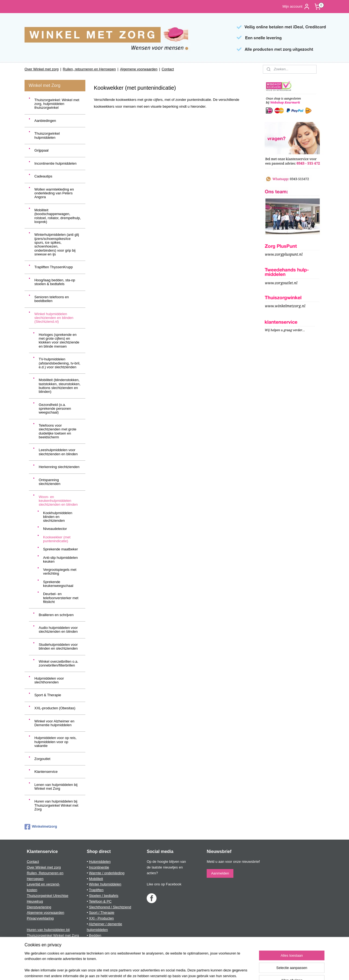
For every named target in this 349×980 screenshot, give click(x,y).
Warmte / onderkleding (107, 873)
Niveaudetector (55, 529)
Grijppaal (41, 150)
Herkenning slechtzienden (59, 467)
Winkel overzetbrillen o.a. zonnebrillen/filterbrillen (58, 663)
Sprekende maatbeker (61, 549)
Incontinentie (99, 867)
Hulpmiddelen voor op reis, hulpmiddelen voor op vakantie (55, 742)
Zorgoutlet (42, 759)
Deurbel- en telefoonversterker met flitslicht (61, 598)
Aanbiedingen (45, 121)
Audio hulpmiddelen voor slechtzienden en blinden (58, 630)
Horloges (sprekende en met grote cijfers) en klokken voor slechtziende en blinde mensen (59, 340)
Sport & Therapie (48, 695)
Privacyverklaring (40, 918)
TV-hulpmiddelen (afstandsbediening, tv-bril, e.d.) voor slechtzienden (59, 363)
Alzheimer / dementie (106, 924)
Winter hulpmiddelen (105, 884)
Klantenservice (46, 772)
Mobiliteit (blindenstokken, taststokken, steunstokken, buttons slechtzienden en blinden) (60, 386)
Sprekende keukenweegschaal (58, 584)
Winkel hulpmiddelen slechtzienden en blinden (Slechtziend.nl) (54, 318)
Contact (168, 69)
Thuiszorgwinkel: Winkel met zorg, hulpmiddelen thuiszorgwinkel (57, 104)
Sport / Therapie (102, 913)
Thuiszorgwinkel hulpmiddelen (47, 135)
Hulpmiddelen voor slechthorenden (49, 680)
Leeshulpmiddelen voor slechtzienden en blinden (58, 452)
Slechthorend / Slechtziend (110, 907)
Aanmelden (220, 873)
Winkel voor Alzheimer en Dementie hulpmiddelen (54, 723)
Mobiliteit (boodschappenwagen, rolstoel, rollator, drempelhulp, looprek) (58, 216)
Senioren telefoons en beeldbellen (52, 299)
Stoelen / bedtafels (104, 896)
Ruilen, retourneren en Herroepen (89, 69)
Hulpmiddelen (100, 862)
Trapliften (96, 890)
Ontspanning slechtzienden (50, 482)
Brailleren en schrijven (56, 615)
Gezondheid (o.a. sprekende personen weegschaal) (55, 409)
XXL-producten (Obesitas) (55, 708)
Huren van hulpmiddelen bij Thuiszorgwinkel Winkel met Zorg (56, 805)
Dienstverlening (39, 907)
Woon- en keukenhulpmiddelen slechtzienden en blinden (58, 501)
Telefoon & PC (100, 901)
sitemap (160, 970)
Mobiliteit (96, 879)
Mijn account (296, 7)
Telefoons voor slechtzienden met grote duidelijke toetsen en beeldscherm (58, 431)
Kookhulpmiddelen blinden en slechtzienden (58, 517)
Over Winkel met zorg (42, 69)
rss (169, 970)
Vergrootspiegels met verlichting (60, 572)
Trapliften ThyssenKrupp (54, 267)
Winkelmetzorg (41, 827)
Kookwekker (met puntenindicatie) (57, 539)
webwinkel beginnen (187, 970)
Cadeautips (43, 176)
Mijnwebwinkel (229, 970)
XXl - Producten (101, 918)
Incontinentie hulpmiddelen (55, 163)
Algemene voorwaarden (139, 69)
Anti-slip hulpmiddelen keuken (60, 560)
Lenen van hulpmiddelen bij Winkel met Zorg (56, 787)
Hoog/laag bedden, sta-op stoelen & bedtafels (55, 282)
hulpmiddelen (97, 930)
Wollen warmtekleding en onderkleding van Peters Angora (54, 193)
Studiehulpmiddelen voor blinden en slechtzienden (58, 646)
